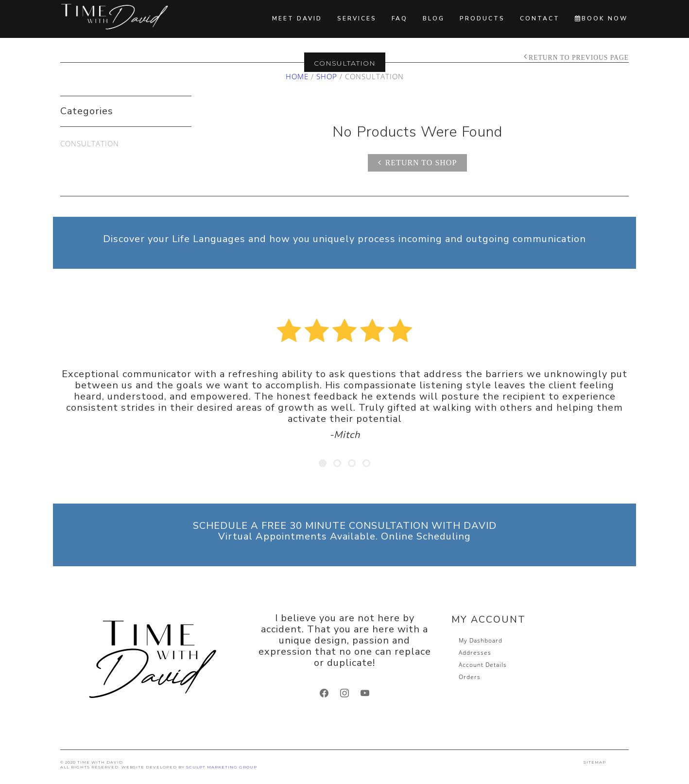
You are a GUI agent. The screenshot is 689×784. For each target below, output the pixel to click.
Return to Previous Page (579, 58)
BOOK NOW (601, 18)
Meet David (297, 18)
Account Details (483, 665)
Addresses (475, 653)
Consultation (90, 143)
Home (297, 76)
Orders (470, 677)
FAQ (400, 18)
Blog (434, 18)
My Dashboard (481, 640)
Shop (327, 76)
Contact (540, 18)
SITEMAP (595, 762)
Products (482, 18)
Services (357, 18)
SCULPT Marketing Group (222, 767)
